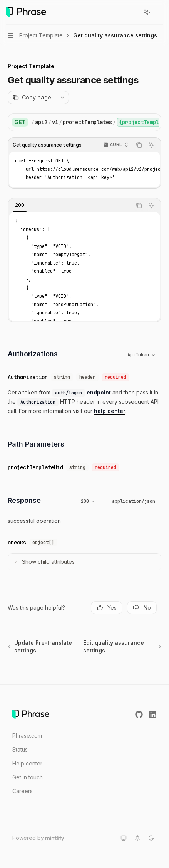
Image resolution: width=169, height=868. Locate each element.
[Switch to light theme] (137, 838)
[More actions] (159, 12)
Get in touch (28, 777)
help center (110, 411)
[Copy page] (32, 98)
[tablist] (70, 206)
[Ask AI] (151, 145)
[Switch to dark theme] (151, 838)
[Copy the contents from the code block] (139, 145)
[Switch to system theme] (124, 838)
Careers (23, 791)
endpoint (99, 392)
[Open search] (133, 12)
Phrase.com (27, 736)
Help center (27, 763)
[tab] (20, 205)
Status (20, 749)
